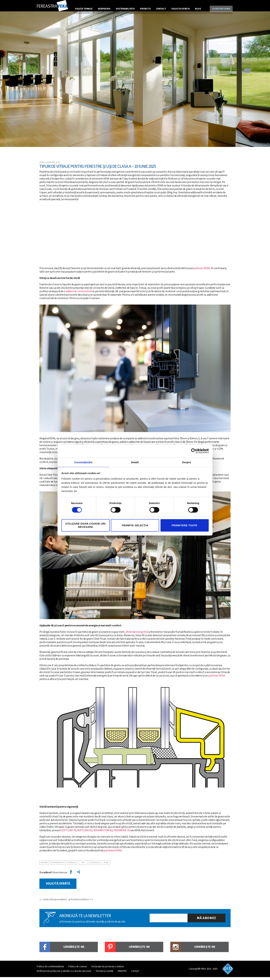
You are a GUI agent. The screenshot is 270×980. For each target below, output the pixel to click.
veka (83, 867)
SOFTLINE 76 (69, 835)
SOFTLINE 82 (85, 835)
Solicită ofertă (60, 887)
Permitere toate (185, 525)
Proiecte (145, 8)
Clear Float (44, 867)
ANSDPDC (122, 974)
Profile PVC (72, 867)
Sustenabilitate (125, 8)
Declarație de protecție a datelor (108, 969)
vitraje (106, 867)
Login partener (220, 8)
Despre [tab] (187, 462)
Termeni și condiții (104, 974)
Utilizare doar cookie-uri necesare (85, 525)
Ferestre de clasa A (58, 867)
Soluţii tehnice (84, 8)
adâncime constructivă (79, 296)
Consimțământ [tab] (83, 462)
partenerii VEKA (113, 855)
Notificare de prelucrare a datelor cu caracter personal (64, 974)
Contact (160, 8)
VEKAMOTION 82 (103, 835)
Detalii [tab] (135, 462)
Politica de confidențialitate (50, 969)
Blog (196, 8)
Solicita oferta (179, 8)
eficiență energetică (137, 636)
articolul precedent (55, 902)
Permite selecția (135, 525)
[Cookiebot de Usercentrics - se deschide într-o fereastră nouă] (194, 451)
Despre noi (104, 8)
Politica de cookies (78, 969)
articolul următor (80, 902)
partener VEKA (202, 273)
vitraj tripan (94, 867)
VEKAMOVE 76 (122, 835)
